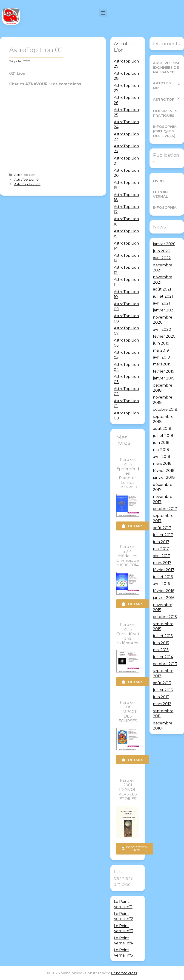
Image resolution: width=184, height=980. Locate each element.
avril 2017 (161, 556)
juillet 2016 (163, 577)
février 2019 (164, 371)
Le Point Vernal (161, 194)
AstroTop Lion (25, 175)
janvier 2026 (164, 244)
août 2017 (162, 528)
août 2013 (162, 683)
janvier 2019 (164, 378)
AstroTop (166, 98)
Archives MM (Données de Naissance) (166, 67)
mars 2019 (162, 364)
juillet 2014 (163, 657)
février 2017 (164, 570)
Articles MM (167, 85)
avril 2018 (162, 457)
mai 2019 (161, 350)
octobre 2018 (165, 409)
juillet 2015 (163, 636)
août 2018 (162, 429)
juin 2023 (162, 251)
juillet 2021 (163, 296)
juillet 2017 (163, 535)
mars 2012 (162, 704)
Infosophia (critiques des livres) (164, 131)
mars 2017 (162, 563)
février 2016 (164, 591)
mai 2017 (161, 549)
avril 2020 (162, 329)
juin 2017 (161, 542)
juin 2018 (161, 443)
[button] (103, 13)
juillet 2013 (163, 690)
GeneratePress (124, 973)
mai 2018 (161, 449)
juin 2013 (161, 697)
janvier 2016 (164, 598)
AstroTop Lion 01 (27, 179)
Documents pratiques (165, 113)
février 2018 (164, 470)
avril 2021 (161, 303)
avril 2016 (161, 584)
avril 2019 (161, 357)
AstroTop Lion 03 (27, 184)
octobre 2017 (165, 509)
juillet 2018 (163, 435)
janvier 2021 (164, 310)
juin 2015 (161, 643)
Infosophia (164, 207)
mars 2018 (162, 463)
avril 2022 (162, 258)
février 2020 (164, 336)
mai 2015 (161, 650)
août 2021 (162, 289)
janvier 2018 (164, 477)
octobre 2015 (165, 617)
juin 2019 (161, 343)
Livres (159, 181)
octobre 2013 (165, 664)
